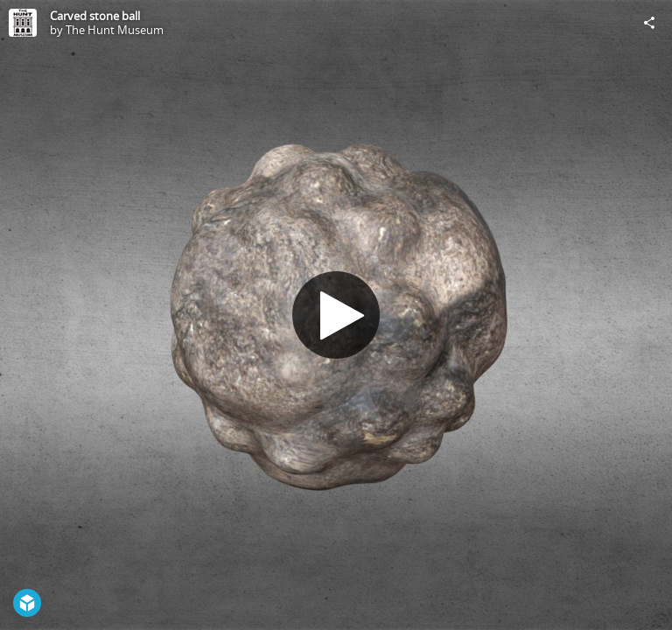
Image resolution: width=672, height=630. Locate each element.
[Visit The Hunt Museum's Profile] (23, 23)
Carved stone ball (95, 16)
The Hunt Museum (115, 30)
